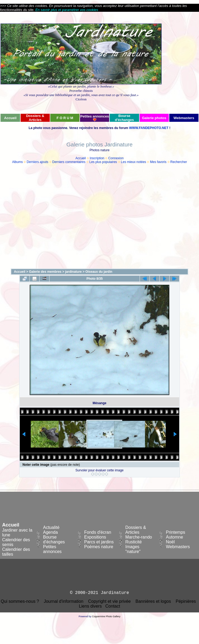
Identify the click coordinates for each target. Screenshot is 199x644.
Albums (17, 162)
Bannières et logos (153, 601)
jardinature (73, 272)
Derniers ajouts (38, 162)
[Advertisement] (80, 62)
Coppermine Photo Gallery (106, 616)
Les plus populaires (103, 162)
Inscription (97, 158)
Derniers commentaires (69, 162)
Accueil (81, 158)
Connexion (116, 158)
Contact (113, 606)
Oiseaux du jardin (99, 272)
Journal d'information (64, 601)
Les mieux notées (133, 162)
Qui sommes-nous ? (20, 601)
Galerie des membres (45, 272)
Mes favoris (158, 162)
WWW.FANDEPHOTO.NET (149, 128)
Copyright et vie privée (109, 601)
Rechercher (179, 162)
